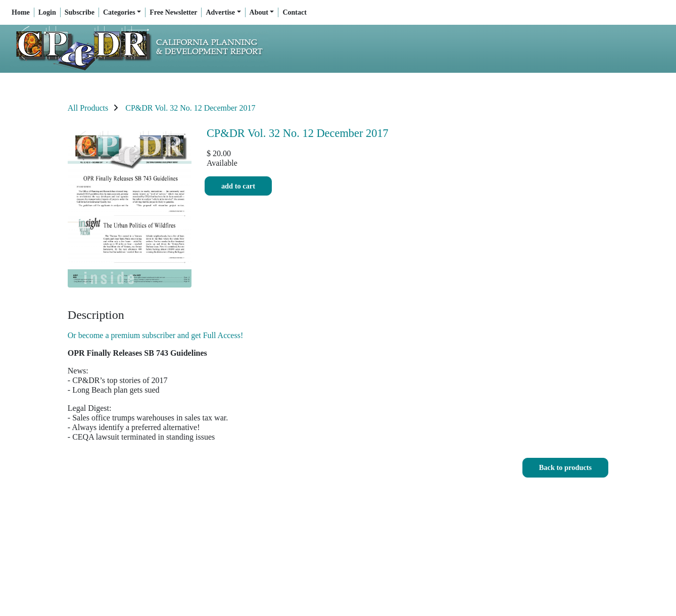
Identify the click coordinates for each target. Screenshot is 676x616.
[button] (565, 468)
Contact (294, 12)
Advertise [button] (220, 12)
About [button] (259, 12)
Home (21, 12)
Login (47, 12)
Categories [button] (119, 12)
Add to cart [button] (238, 186)
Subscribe (80, 12)
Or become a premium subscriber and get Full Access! (155, 335)
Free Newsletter (173, 12)
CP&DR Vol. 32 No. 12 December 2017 (190, 108)
